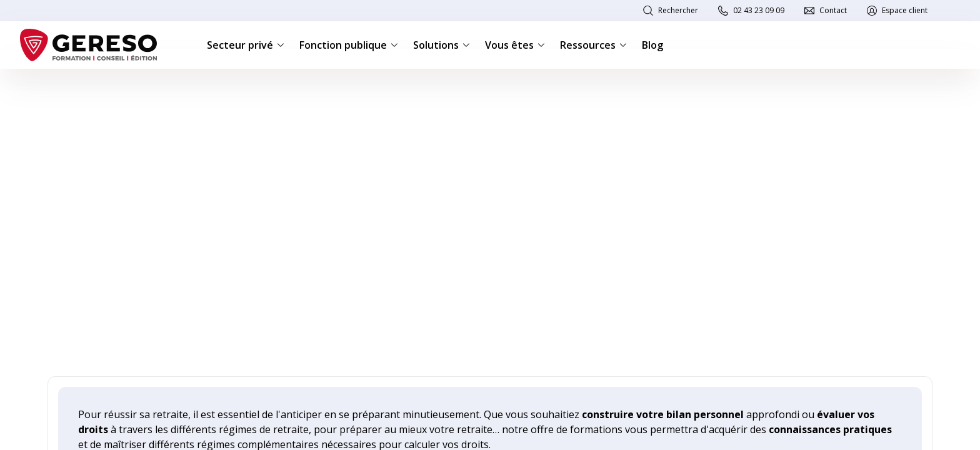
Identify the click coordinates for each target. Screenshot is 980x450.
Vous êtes (515, 45)
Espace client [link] (905, 10)
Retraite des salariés (244, 88)
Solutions (442, 45)
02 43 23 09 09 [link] (759, 10)
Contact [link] (833, 10)
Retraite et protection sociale (140, 88)
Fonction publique (349, 45)
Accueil (60, 88)
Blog (652, 45)
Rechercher (678, 10)
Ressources (593, 45)
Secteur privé (246, 45)
